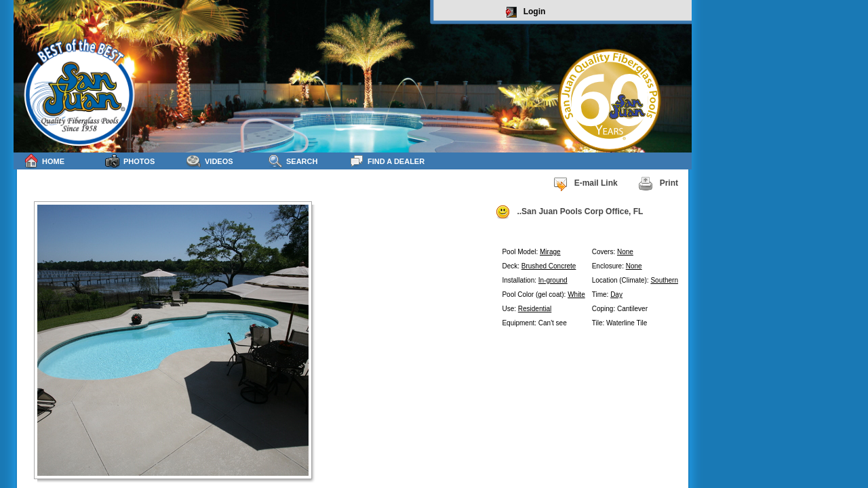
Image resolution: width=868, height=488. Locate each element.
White (576, 294)
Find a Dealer (387, 161)
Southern (664, 280)
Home (44, 161)
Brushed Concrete (549, 266)
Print (658, 184)
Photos (130, 161)
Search (293, 161)
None (625, 252)
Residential (535, 309)
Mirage (550, 252)
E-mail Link (585, 184)
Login (526, 12)
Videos (210, 161)
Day (616, 294)
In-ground (553, 280)
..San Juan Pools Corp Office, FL (569, 212)
